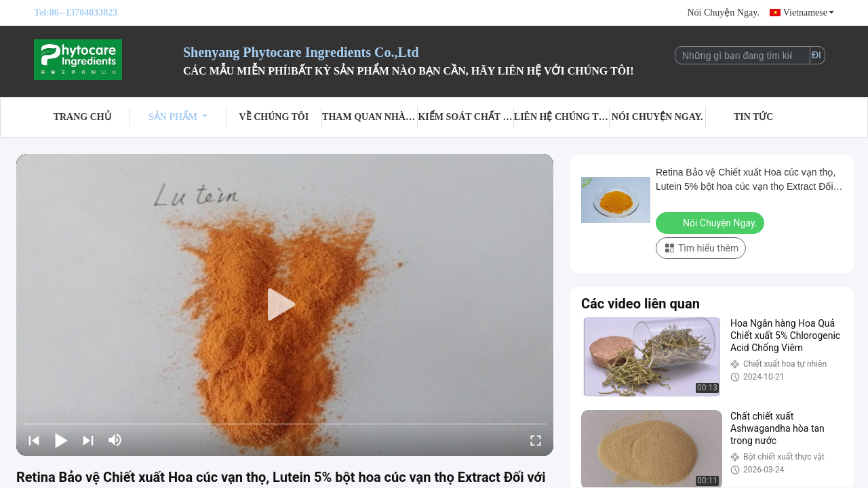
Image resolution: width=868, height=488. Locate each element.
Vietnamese (809, 13)
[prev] (34, 440)
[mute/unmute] (115, 440)
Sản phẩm (178, 117)
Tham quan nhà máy (370, 117)
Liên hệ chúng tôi (562, 117)
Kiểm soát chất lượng (466, 117)
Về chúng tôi (274, 117)
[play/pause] (61, 440)
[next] (88, 440)
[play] (285, 305)
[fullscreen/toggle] (536, 440)
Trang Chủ (82, 117)
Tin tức (754, 117)
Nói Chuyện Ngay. (723, 13)
